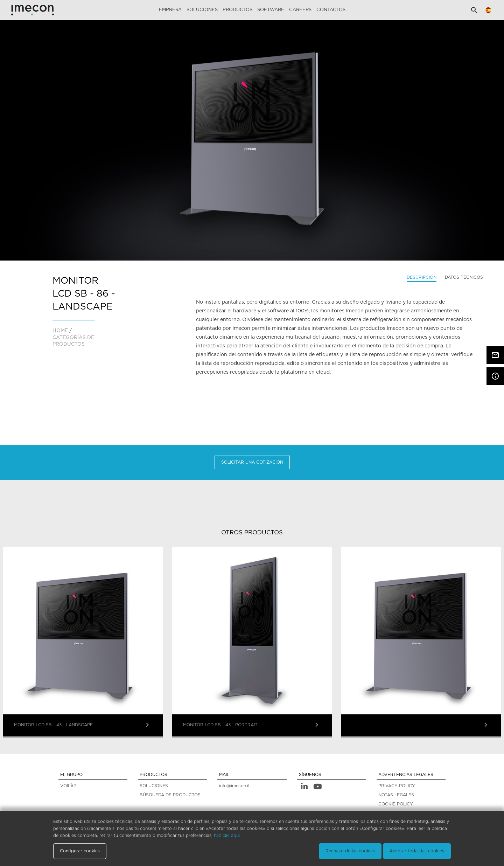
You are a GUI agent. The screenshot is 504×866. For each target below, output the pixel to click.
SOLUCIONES (154, 786)
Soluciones (202, 10)
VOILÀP (68, 786)
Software (271, 10)
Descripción (422, 277)
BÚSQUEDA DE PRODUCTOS (170, 795)
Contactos (331, 10)
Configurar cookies (80, 851)
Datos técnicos (464, 277)
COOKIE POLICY (396, 804)
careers (300, 10)
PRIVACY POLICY (397, 786)
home (60, 331)
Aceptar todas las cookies (417, 851)
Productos (237, 10)
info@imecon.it (234, 786)
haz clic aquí (227, 836)
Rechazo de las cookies (350, 851)
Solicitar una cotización (252, 462)
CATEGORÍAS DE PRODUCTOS (73, 341)
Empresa (170, 10)
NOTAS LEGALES (396, 795)
